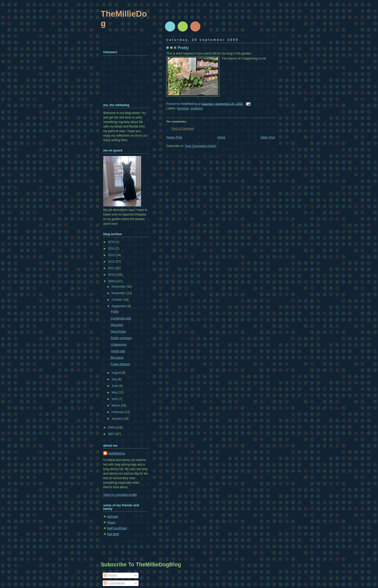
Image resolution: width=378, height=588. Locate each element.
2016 (112, 242)
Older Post (268, 137)
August (117, 373)
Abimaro (113, 517)
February (118, 412)
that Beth (113, 534)
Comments (114, 583)
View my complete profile (120, 495)
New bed (117, 325)
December (119, 287)
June (115, 386)
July (115, 379)
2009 (112, 281)
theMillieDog (117, 453)
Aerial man (118, 351)
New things (118, 331)
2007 (112, 434)
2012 (112, 262)
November (119, 293)
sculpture (197, 108)
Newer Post (174, 137)
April (115, 399)
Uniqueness (119, 345)
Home (221, 137)
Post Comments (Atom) (201, 146)
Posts (110, 575)
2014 (112, 249)
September (119, 306)
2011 (112, 268)
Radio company (121, 338)
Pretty (183, 48)
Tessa (111, 522)
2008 (112, 427)
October (117, 300)
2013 (112, 255)
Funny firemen (120, 364)
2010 (112, 275)
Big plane (117, 358)
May (115, 392)
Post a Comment (183, 129)
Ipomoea (183, 108)
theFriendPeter (117, 528)
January (117, 419)
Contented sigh (121, 318)
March (116, 406)
